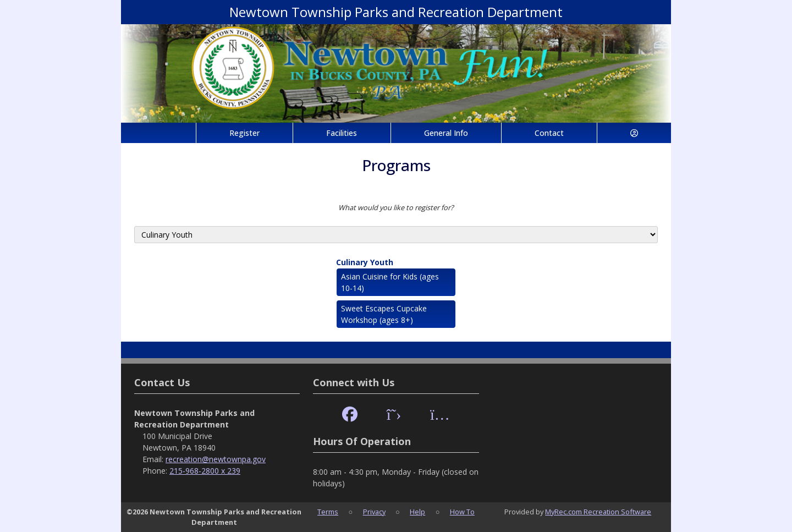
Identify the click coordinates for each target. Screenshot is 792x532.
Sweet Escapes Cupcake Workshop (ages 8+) (384, 314)
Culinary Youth (365, 262)
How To (462, 512)
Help (417, 512)
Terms (328, 512)
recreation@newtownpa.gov (216, 459)
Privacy (374, 512)
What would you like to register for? (396, 207)
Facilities (342, 133)
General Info (446, 133)
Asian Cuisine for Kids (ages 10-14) (390, 282)
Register (244, 133)
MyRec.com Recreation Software (598, 512)
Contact (549, 133)
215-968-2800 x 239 (205, 471)
